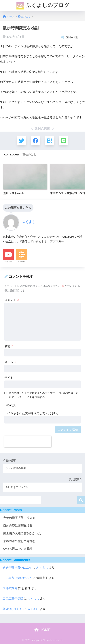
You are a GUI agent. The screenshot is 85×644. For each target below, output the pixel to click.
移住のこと (29, 154)
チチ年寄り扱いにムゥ (17, 568)
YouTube (8, 262)
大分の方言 (10, 588)
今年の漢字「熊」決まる (19, 518)
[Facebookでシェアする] (35, 141)
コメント (12, 300)
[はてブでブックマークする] (50, 141)
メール (11, 362)
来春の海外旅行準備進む (19, 541)
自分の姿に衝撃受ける (18, 525)
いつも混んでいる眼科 (18, 549)
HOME (42, 630)
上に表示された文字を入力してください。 (32, 413)
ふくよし (42, 568)
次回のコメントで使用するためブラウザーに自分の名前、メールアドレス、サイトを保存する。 (45, 395)
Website (22, 262)
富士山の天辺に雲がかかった (22, 533)
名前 (9, 346)
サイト (9, 378)
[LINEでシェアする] (63, 141)
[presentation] (28, 442)
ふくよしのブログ (43, 6)
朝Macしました (13, 609)
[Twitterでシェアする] (22, 141)
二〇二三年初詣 (13, 599)
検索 (81, 500)
